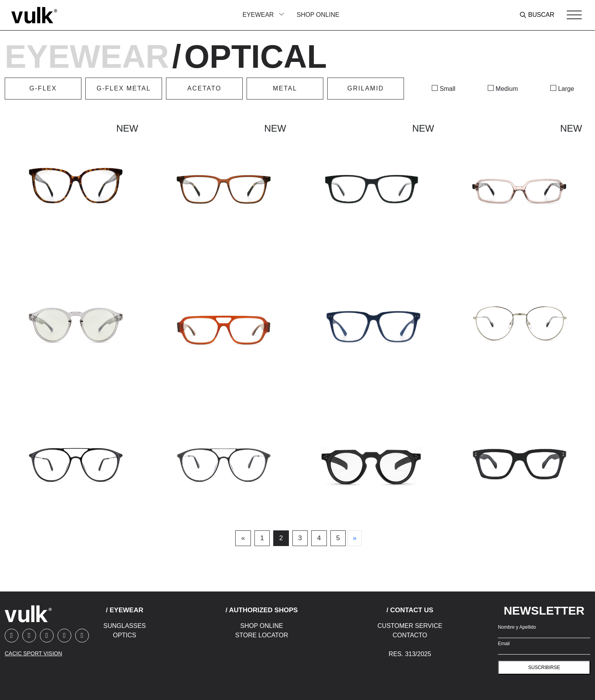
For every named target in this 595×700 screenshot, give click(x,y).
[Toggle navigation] (574, 15)
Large (566, 89)
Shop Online (318, 15)
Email (504, 644)
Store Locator (262, 635)
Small (447, 89)
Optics (124, 635)
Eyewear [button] (259, 15)
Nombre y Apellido (517, 627)
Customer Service (410, 626)
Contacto (410, 635)
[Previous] (243, 538)
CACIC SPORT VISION (33, 653)
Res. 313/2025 (410, 654)
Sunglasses (124, 626)
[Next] (354, 538)
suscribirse (544, 667)
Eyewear (87, 57)
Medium (507, 89)
